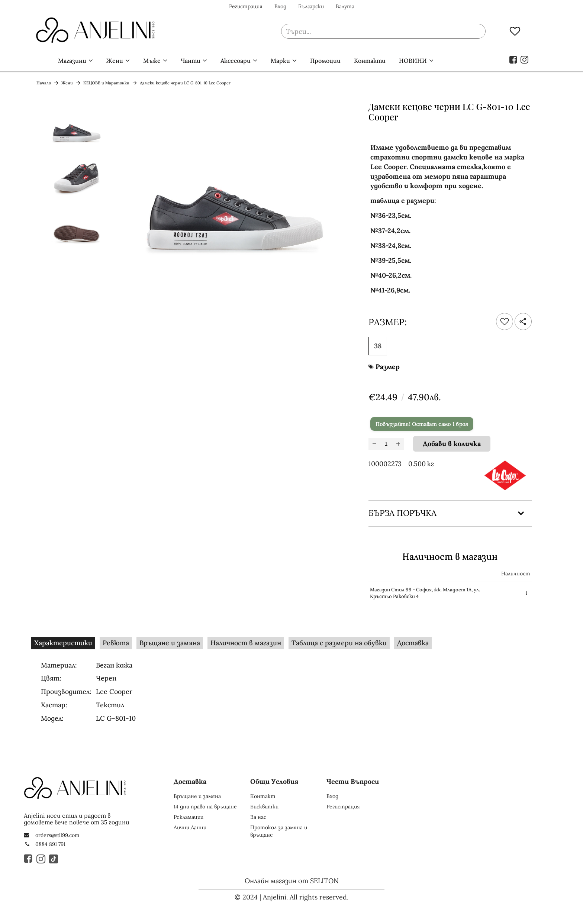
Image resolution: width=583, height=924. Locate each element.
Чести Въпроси (353, 781)
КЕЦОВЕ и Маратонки (106, 83)
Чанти (191, 61)
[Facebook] (29, 859)
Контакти (370, 61)
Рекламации (189, 817)
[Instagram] (41, 859)
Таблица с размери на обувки (339, 643)
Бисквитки (264, 807)
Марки (280, 61)
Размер (388, 367)
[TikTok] (54, 859)
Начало (40, 61)
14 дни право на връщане (205, 807)
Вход (280, 6)
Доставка (413, 643)
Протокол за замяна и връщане (279, 831)
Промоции (325, 61)
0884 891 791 (50, 844)
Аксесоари (236, 61)
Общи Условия (274, 781)
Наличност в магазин (246, 643)
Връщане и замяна (170, 643)
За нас (258, 817)
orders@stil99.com (57, 835)
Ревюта (116, 643)
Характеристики (63, 643)
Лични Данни (190, 827)
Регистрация (246, 6)
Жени (115, 61)
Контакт (263, 796)
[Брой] (386, 444)
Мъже (152, 61)
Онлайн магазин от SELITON (292, 881)
